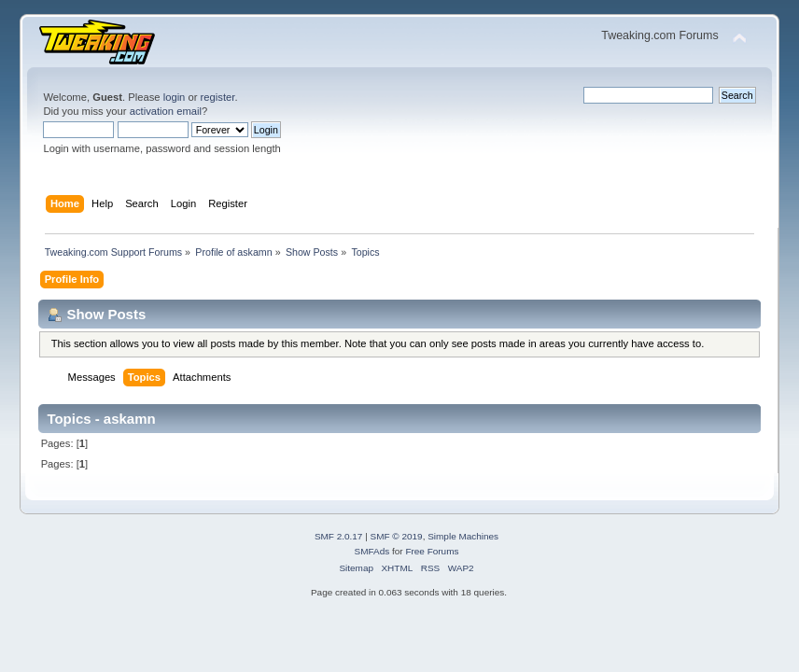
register (218, 97)
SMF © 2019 (397, 536)
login (175, 97)
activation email (166, 111)
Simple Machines (463, 536)
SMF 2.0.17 (339, 536)
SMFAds (372, 551)
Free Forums (432, 551)
